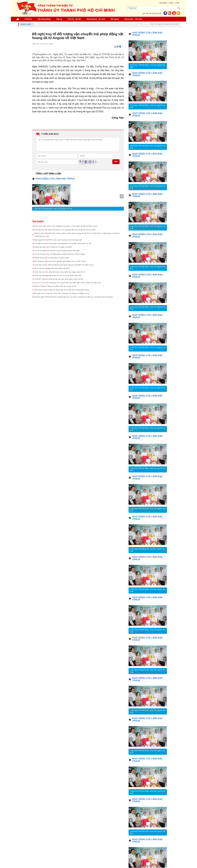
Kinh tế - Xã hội (74, 19)
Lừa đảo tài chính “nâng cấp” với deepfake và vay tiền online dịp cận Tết (63, 243)
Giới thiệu (163, 3)
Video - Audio (174, 3)
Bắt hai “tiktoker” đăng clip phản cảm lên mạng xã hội (55, 286)
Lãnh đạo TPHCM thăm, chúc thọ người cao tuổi (53, 209)
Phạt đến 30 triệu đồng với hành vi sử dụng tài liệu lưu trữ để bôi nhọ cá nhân (65, 230)
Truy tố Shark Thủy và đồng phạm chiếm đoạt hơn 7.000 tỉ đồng (60, 254)
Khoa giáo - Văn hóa (133, 19)
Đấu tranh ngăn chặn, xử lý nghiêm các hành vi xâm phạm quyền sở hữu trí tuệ (65, 226)
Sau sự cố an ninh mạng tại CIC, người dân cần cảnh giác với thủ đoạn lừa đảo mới (67, 283)
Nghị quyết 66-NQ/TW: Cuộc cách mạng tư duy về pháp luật (58, 240)
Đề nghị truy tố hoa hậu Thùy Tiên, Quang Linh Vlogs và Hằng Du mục (62, 293)
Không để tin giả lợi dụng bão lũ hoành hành (52, 258)
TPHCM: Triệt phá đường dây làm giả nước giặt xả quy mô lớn (59, 279)
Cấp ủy (59, 19)
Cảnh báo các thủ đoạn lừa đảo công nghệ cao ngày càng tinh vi (60, 272)
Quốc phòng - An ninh (96, 19)
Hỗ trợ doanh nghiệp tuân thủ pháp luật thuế (52, 268)
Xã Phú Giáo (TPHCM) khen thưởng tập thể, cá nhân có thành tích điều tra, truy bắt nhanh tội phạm (74, 297)
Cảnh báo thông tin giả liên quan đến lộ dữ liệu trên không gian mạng (61, 290)
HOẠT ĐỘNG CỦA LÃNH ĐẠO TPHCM (55, 179)
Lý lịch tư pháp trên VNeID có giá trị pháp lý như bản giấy (57, 251)
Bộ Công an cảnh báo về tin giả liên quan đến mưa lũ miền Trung (60, 261)
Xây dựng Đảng (44, 19)
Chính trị (28, 19)
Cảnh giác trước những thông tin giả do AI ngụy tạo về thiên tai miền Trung (64, 265)
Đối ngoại (115, 19)
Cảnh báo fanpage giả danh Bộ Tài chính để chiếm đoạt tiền (58, 276)
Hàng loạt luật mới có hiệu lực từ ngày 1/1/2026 (53, 247)
